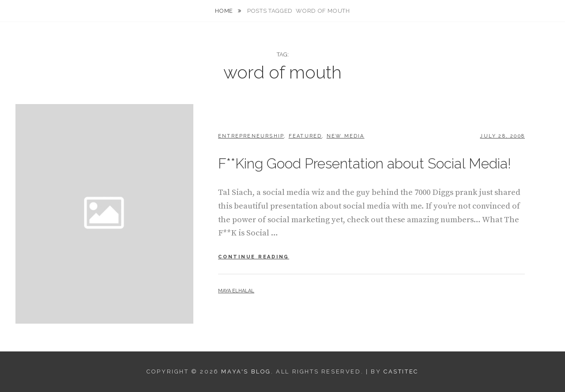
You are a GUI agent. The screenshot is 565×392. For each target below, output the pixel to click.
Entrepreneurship (251, 136)
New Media (346, 136)
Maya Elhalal (236, 291)
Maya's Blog (246, 371)
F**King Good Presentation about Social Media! (365, 163)
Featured (305, 136)
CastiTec (401, 371)
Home (225, 11)
